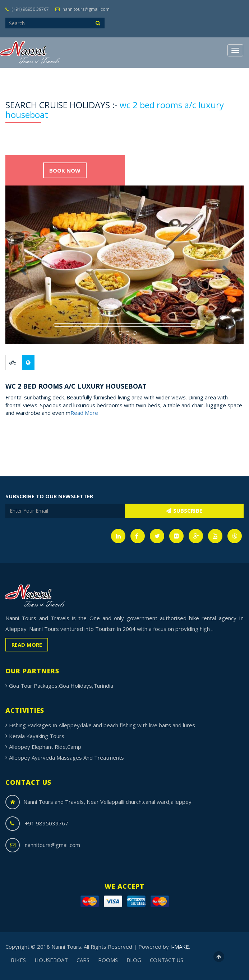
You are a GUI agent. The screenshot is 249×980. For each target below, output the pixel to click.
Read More (84, 413)
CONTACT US (167, 960)
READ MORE (27, 645)
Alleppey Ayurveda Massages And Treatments (66, 757)
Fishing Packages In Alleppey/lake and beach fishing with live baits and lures (102, 725)
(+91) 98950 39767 (27, 9)
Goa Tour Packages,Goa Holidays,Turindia (61, 686)
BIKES (18, 960)
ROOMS (108, 960)
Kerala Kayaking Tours (37, 736)
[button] (23, 304)
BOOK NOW (65, 170)
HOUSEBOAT (51, 960)
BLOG (134, 960)
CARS (83, 960)
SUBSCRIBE (184, 510)
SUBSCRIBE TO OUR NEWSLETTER (49, 496)
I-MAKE (180, 947)
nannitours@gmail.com (82, 9)
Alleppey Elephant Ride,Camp (45, 747)
